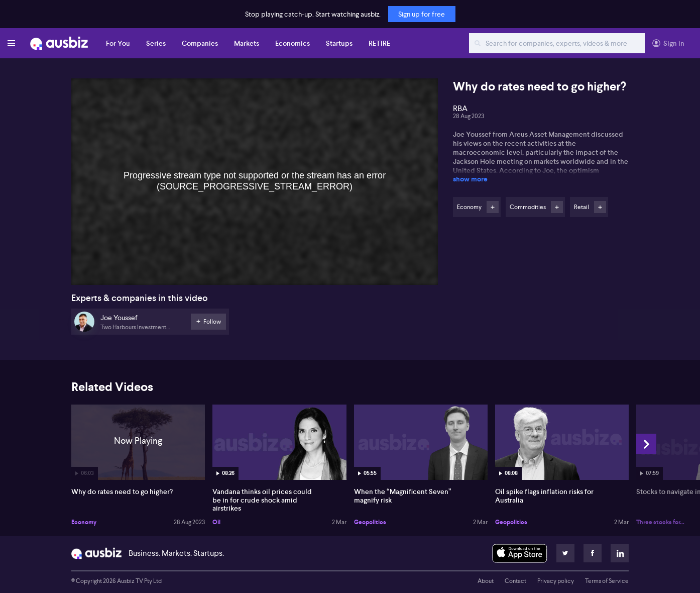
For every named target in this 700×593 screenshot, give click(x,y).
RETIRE (379, 43)
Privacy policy (556, 581)
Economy (84, 522)
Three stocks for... (660, 522)
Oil (216, 522)
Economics (293, 43)
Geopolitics (370, 522)
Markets (247, 43)
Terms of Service (607, 581)
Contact (515, 581)
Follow (493, 207)
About (486, 581)
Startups (339, 43)
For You (118, 43)
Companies (200, 43)
